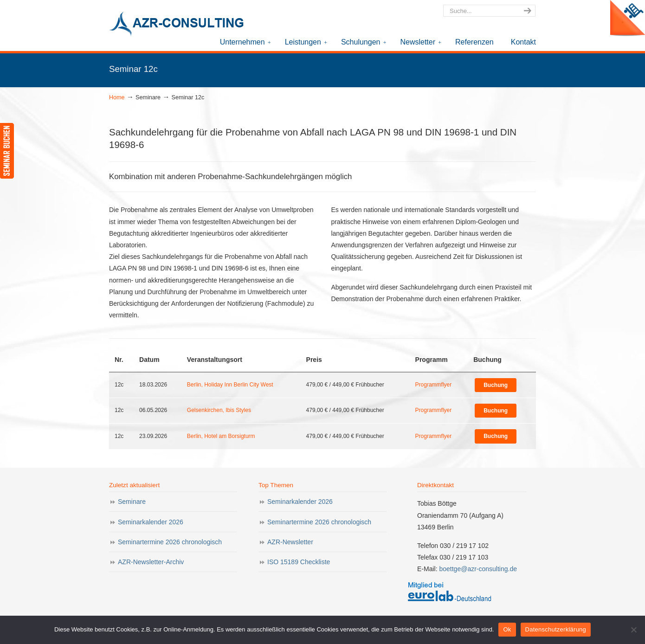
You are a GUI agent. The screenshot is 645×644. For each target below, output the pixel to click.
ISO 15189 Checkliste (299, 562)
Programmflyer (434, 385)
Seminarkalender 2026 (151, 522)
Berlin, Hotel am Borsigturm (221, 436)
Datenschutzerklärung (556, 629)
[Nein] (633, 630)
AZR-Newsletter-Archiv (151, 562)
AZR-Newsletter (290, 542)
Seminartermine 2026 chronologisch (170, 542)
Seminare (132, 502)
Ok (507, 629)
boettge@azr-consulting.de (478, 569)
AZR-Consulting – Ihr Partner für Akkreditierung (179, 25)
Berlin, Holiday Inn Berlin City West (230, 385)
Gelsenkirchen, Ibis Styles (219, 410)
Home (117, 97)
